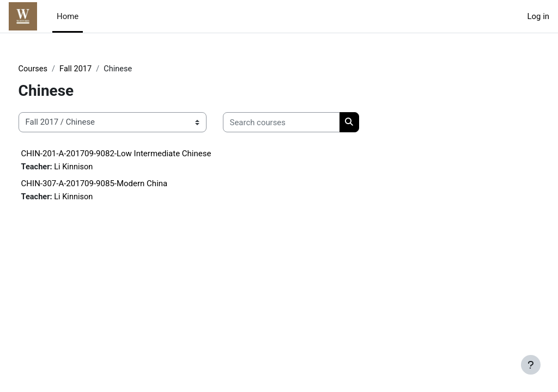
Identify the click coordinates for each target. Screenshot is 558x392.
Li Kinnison (95, 167)
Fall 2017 (97, 69)
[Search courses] (302, 122)
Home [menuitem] (68, 16)
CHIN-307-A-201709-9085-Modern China (115, 184)
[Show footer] (531, 365)
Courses (54, 69)
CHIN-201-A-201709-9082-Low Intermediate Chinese (137, 154)
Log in (538, 16)
